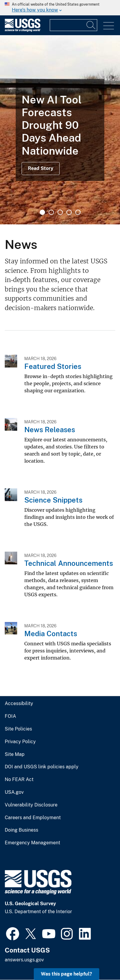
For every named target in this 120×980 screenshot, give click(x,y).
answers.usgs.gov (24, 960)
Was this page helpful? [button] (67, 974)
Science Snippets (53, 500)
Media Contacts (51, 634)
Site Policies (18, 729)
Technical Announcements (69, 563)
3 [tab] (60, 212)
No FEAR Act (19, 780)
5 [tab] (78, 212)
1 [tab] (42, 212)
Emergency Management (32, 843)
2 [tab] (51, 212)
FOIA (10, 716)
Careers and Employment (33, 818)
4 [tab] (69, 212)
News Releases (50, 430)
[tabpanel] (60, 130)
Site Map (15, 754)
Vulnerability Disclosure (31, 805)
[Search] (91, 25)
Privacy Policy (20, 742)
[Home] (23, 30)
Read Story (41, 168)
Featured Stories (53, 366)
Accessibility (19, 704)
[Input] (73, 25)
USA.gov (14, 792)
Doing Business (21, 830)
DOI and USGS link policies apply (42, 767)
